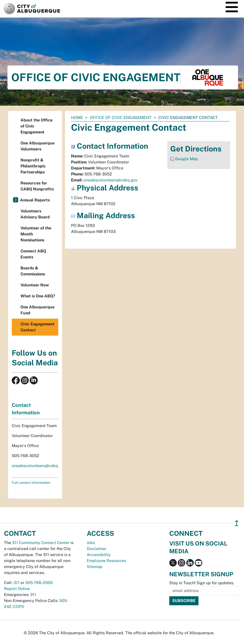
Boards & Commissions (33, 271)
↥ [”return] (237, 523)
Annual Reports (35, 200)
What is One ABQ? (38, 296)
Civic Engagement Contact (37, 327)
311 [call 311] (16, 583)
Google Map (187, 159)
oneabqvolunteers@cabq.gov (110, 180)
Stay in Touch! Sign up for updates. (202, 583)
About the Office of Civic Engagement (36, 126)
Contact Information (26, 409)
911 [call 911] (33, 595)
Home (77, 118)
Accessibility (99, 555)
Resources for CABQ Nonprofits (37, 186)
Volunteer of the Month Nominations (36, 234)
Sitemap (95, 567)
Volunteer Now (35, 285)
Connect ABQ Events (33, 254)
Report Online (17, 589)
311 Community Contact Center (41, 543)
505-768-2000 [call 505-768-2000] (39, 583)
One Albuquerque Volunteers (37, 146)
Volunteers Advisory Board (35, 214)
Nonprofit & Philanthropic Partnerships (33, 166)
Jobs (91, 543)
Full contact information (31, 483)
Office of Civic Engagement (121, 118)
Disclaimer (97, 549)
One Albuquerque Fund (37, 310)
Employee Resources (106, 561)
